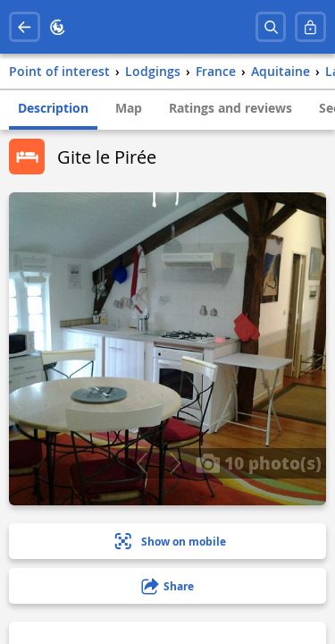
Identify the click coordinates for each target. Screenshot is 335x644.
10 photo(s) (259, 462)
